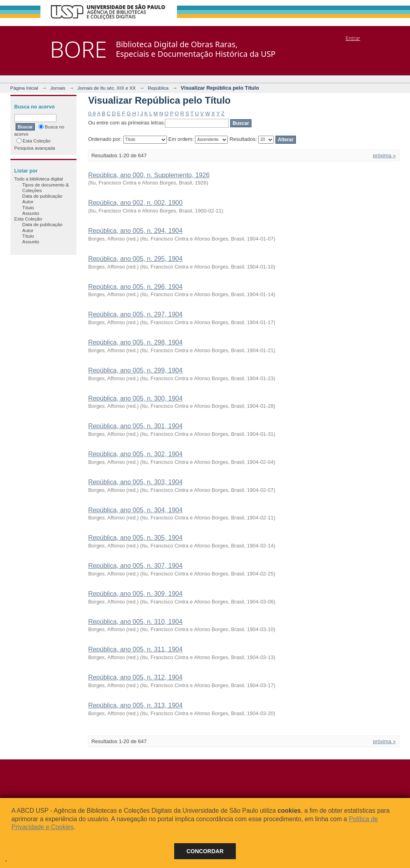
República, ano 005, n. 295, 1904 (135, 259)
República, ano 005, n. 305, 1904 (135, 538)
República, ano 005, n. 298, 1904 (135, 342)
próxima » (384, 155)
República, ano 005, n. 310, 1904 (135, 622)
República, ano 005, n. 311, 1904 (135, 649)
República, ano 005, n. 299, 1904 (135, 370)
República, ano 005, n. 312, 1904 (135, 677)
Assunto (31, 213)
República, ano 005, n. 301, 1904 (135, 426)
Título (28, 207)
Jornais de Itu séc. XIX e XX (107, 88)
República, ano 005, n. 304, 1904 (135, 510)
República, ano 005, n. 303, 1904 (135, 482)
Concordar (205, 851)
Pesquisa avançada (35, 148)
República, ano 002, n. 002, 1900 (135, 203)
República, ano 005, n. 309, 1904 (135, 594)
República (158, 88)
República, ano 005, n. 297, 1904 (135, 314)
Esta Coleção (34, 141)
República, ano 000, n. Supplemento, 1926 (149, 175)
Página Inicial (24, 88)
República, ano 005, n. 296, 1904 (135, 287)
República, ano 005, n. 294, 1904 (135, 231)
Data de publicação (42, 196)
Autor (28, 201)
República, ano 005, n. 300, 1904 (135, 398)
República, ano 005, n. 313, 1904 (135, 705)
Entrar (353, 38)
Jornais (58, 88)
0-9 (92, 113)
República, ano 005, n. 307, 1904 (135, 566)
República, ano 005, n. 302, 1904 (135, 454)
